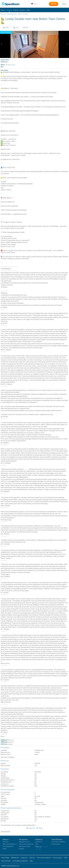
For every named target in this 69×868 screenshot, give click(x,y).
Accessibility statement (20, 861)
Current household (8, 790)
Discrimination (6, 861)
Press (66, 858)
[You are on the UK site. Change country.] (35, 4)
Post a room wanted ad (26, 844)
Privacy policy (56, 844)
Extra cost (5, 761)
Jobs (31, 861)
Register (54, 4)
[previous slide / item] (2, 44)
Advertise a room (24, 842)
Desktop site (15, 858)
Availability (6, 748)
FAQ (36, 844)
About (5, 842)
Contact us (38, 842)
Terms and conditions (58, 842)
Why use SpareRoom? (10, 844)
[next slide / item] (67, 44)
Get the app (5, 858)
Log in (64, 4)
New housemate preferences (12, 808)
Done (2, 736)
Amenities (6, 769)
